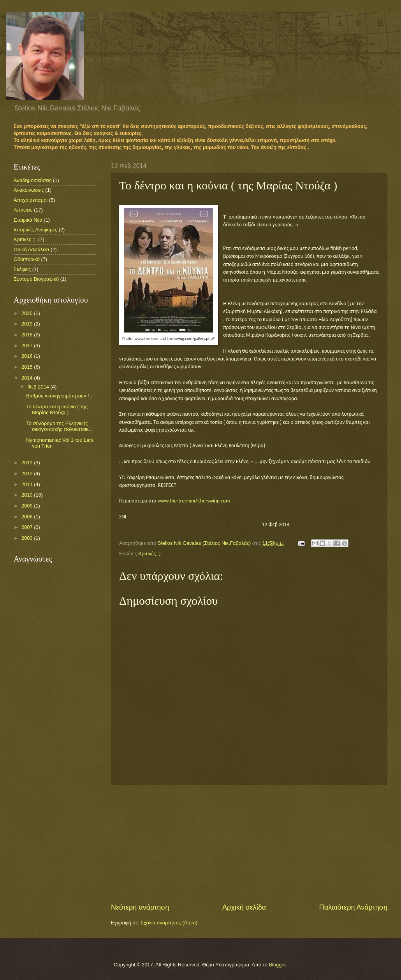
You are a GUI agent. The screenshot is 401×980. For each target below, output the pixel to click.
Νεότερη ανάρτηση (140, 907)
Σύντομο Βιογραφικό (36, 279)
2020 (28, 313)
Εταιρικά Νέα (28, 220)
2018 (28, 335)
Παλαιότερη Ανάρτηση (353, 907)
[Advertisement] (249, 844)
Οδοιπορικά (27, 259)
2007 (28, 527)
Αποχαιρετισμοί (31, 200)
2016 (28, 356)
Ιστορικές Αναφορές (35, 230)
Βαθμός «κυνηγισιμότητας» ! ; (59, 396)
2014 (28, 378)
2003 (28, 538)
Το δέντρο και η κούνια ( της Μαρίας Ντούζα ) (57, 409)
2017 (28, 346)
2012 (28, 473)
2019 (28, 324)
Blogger (277, 965)
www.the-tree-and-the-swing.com (193, 501)
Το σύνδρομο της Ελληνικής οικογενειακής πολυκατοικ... (59, 426)
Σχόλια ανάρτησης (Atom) (169, 923)
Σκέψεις (22, 269)
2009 (28, 506)
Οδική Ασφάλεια (31, 249)
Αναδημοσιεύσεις (33, 180)
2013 (28, 463)
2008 (28, 517)
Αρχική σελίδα (244, 907)
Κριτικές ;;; (150, 554)
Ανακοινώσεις (29, 190)
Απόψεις (23, 210)
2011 (28, 484)
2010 (28, 495)
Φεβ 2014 (39, 387)
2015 (28, 367)
